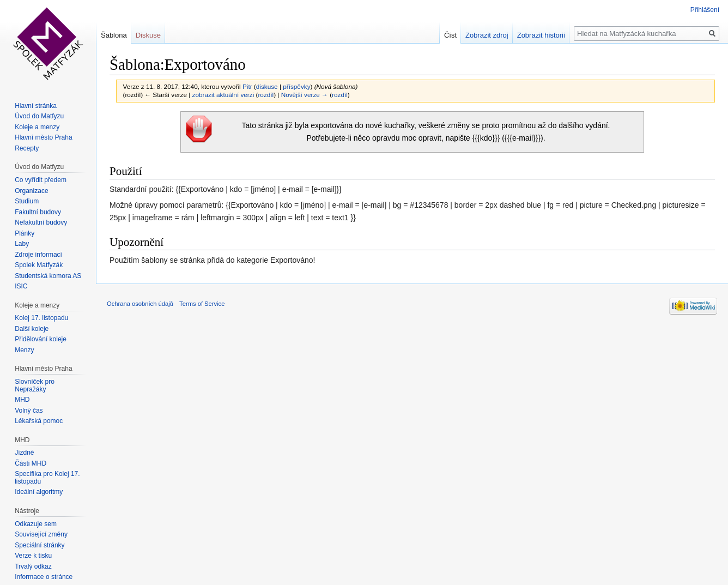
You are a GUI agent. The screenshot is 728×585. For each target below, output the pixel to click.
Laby (22, 244)
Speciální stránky (40, 545)
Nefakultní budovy (41, 222)
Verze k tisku (33, 556)
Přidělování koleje (41, 339)
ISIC (21, 286)
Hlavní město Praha (43, 137)
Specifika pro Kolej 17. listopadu (47, 478)
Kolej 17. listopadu (41, 318)
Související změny (41, 534)
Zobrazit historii (541, 35)
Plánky (25, 233)
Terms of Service (202, 304)
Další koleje (32, 329)
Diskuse (148, 35)
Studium (27, 201)
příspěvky (296, 86)
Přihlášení (705, 10)
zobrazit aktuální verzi (223, 95)
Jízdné (24, 453)
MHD (22, 400)
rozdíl (266, 95)
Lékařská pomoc (39, 421)
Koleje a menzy (37, 127)
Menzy (24, 350)
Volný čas (29, 411)
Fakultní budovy (38, 212)
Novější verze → (305, 95)
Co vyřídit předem (41, 180)
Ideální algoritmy (39, 492)
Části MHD (31, 463)
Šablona (114, 35)
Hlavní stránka (36, 106)
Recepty (27, 148)
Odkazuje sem (36, 524)
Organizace (31, 191)
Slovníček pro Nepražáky (35, 385)
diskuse (267, 86)
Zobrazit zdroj (487, 35)
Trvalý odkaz (33, 566)
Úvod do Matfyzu (39, 116)
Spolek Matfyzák (39, 265)
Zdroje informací (38, 255)
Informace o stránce (44, 577)
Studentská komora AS (48, 276)
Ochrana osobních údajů (140, 304)
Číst (450, 35)
